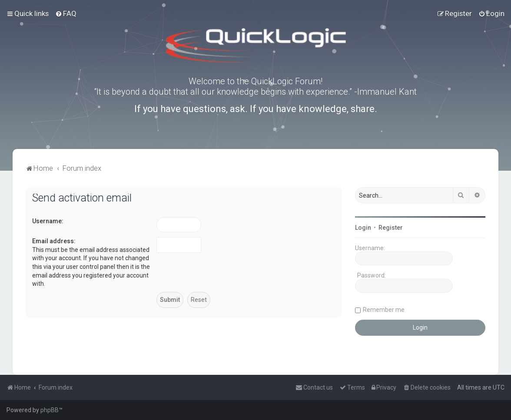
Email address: (54, 241)
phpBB (50, 410)
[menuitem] (66, 13)
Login (363, 228)
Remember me (384, 310)
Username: (48, 221)
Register (391, 228)
